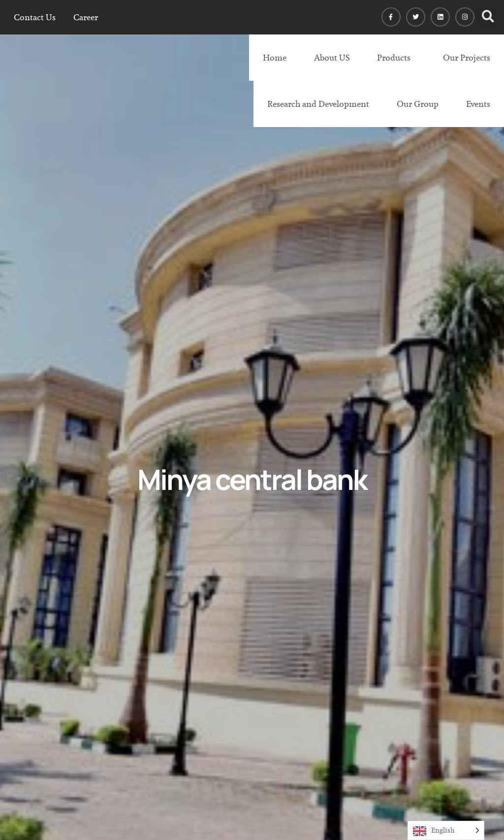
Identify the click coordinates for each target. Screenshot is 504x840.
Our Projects (467, 58)
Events (478, 104)
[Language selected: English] (446, 830)
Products (394, 58)
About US (332, 58)
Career (86, 17)
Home (275, 58)
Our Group (418, 104)
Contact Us (35, 17)
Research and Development (318, 104)
